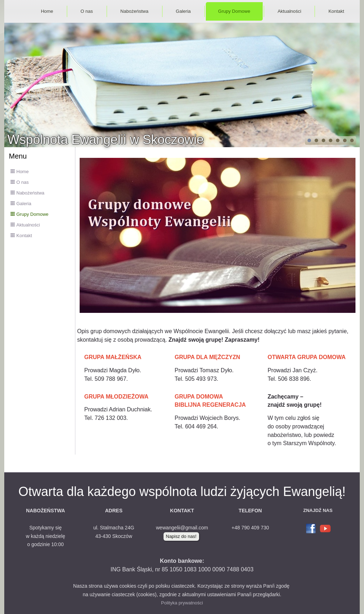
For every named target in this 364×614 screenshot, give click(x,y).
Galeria (183, 11)
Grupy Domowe (234, 11)
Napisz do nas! (181, 536)
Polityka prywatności (182, 603)
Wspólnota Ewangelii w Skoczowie (106, 140)
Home (47, 11)
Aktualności (289, 11)
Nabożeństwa (135, 11)
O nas (87, 11)
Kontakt (336, 11)
